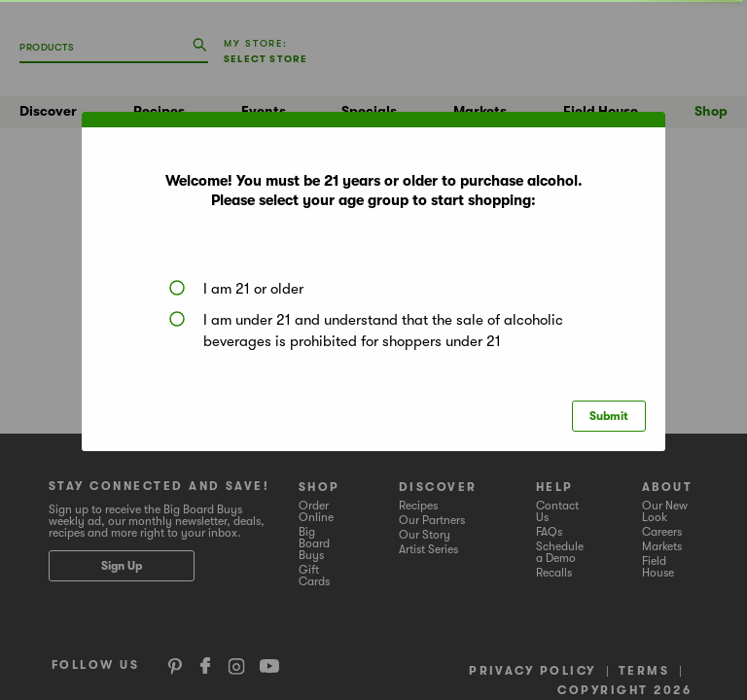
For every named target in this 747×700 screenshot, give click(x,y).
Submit (609, 416)
